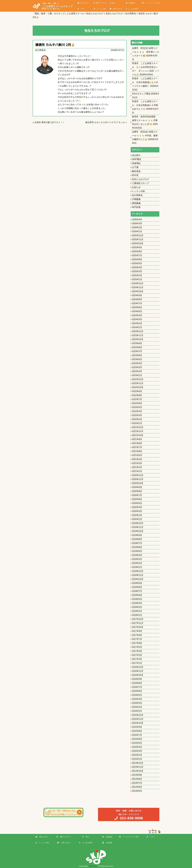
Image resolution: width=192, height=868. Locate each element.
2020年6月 (137, 499)
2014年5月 (137, 791)
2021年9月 (137, 439)
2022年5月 (137, 407)
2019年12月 (138, 523)
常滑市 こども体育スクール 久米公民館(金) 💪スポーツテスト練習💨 (145, 82)
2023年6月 (137, 355)
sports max (93, 866)
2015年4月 (137, 747)
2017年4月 (137, 651)
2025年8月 (137, 251)
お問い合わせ (116, 9)
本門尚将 (136, 207)
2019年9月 (137, 535)
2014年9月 (137, 775)
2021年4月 (137, 459)
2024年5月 (137, 311)
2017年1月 (137, 663)
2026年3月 (137, 223)
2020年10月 (138, 483)
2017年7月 (137, 639)
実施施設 (130, 3)
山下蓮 (135, 167)
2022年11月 (138, 383)
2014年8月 (137, 779)
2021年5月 (137, 455)
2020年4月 (137, 507)
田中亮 (135, 175)
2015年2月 (137, 755)
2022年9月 (137, 391)
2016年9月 (137, 679)
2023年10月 (138, 339)
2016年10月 (138, 675)
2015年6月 (137, 739)
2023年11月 (138, 335)
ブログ (81, 9)
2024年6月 (137, 307)
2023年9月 (137, 343)
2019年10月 (138, 531)
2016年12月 (138, 667)
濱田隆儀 (136, 203)
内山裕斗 (136, 155)
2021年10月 (138, 435)
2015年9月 (137, 727)
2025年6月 (137, 259)
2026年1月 (137, 231)
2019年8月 (137, 539)
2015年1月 (137, 759)
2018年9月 (137, 583)
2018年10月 (138, 579)
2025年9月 (137, 247)
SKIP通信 (137, 159)
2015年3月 (137, 751)
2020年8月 (137, 491)
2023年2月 (137, 371)
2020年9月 (137, 487)
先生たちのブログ (141, 179)
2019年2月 (137, 563)
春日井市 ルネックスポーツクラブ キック (105, 122)
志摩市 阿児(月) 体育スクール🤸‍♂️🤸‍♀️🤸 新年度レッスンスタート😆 (146, 52)
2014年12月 (138, 763)
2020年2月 (137, 515)
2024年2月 (137, 323)
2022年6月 (137, 403)
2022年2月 (137, 419)
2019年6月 (137, 547)
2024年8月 (137, 299)
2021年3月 (137, 463)
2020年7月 (137, 495)
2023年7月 (137, 351)
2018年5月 (137, 599)
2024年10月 (138, 291)
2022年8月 (137, 395)
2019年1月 (137, 567)
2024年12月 (138, 283)
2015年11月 (138, 719)
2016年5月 (137, 695)
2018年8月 (137, 587)
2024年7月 (137, 303)
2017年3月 (137, 655)
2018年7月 (137, 591)
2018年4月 (137, 603)
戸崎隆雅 (136, 199)
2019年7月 (137, 543)
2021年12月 (138, 427)
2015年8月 (137, 731)
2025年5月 (137, 263)
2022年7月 (137, 399)
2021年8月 (137, 443)
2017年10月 (138, 627)
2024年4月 (137, 315)
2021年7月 (137, 447)
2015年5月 (137, 743)
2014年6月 (137, 787)
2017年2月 (137, 659)
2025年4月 (137, 267)
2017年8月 (137, 635)
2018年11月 (138, 575)
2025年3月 (137, 271)
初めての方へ (84, 3)
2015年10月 (138, 723)
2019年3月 (137, 559)
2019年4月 (137, 555)
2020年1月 (137, 519)
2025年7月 (137, 255)
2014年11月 (138, 767)
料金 (112, 3)
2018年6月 (137, 595)
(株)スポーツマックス (129, 815)
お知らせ (136, 187)
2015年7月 (137, 735)
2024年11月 (138, 287)
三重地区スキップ (141, 183)
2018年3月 (137, 607)
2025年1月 (137, 279)
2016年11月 (138, 671)
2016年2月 (137, 707)
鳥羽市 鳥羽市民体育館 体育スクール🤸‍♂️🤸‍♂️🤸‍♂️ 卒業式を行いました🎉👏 (145, 120)
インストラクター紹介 (151, 3)
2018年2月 (137, 611)
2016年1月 (137, 711)
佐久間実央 (40, 50)
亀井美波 (136, 171)
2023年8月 (137, 347)
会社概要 (107, 843)
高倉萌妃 (136, 163)
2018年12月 (138, 571)
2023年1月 (137, 375)
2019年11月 (138, 527)
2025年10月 (138, 243)
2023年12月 (138, 331)
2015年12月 (138, 715)
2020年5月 (137, 503)
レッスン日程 (100, 9)
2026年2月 (137, 227)
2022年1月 (137, 423)
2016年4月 (137, 699)
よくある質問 (132, 9)
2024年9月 (137, 295)
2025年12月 (138, 235)
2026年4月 (137, 219)
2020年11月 (138, 479)
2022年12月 (138, 379)
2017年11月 (138, 623)
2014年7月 (137, 783)
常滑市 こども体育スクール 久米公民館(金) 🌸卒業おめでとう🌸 (145, 105)
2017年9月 (137, 631)
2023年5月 (137, 359)
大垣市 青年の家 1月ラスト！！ (49, 122)
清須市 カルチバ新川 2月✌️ (55, 45)
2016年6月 (137, 691)
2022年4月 (137, 411)
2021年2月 (137, 467)
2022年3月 (137, 415)
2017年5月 (137, 647)
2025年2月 (137, 275)
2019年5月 (137, 551)
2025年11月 (138, 239)
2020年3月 (137, 511)
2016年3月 (137, 703)
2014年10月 (138, 771)
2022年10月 (138, 387)
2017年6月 (137, 643)
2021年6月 (137, 451)
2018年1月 (137, 615)
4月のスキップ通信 (141, 94)
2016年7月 (137, 687)
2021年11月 (138, 431)
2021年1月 (137, 471)
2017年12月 (138, 619)
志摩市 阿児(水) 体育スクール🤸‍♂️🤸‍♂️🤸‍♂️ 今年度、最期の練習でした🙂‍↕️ (145, 136)
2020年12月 (138, 475)
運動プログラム (100, 3)
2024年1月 (137, 327)
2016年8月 (137, 683)
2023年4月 (137, 363)
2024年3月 (137, 319)
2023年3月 (137, 367)
